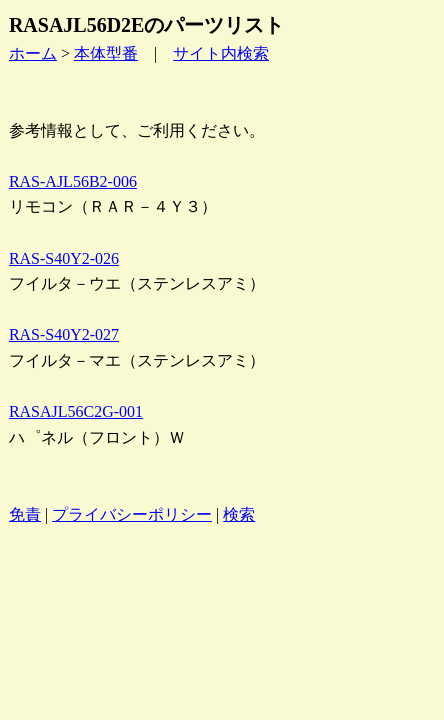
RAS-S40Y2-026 (64, 258)
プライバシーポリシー (132, 514)
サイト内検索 (221, 53)
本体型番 (106, 53)
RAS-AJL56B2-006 (73, 181)
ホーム (33, 53)
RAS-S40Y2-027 (64, 334)
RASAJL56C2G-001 (76, 411)
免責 (25, 514)
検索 (239, 514)
